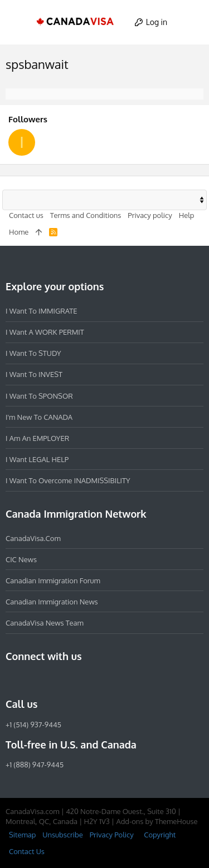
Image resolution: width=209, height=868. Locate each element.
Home (19, 232)
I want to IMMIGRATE (42, 311)
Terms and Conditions (86, 215)
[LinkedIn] (52, 680)
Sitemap (22, 835)
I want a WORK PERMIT (45, 332)
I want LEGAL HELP (37, 459)
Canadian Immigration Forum (53, 581)
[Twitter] (72, 680)
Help (187, 215)
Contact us (26, 215)
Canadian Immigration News (52, 602)
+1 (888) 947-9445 (35, 765)
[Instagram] (32, 680)
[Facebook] (12, 680)
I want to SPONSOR (39, 396)
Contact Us (27, 851)
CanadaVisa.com (33, 538)
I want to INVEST (34, 374)
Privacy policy (150, 215)
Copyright (160, 835)
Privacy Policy (112, 835)
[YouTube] (93, 680)
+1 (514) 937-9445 (33, 725)
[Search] (190, 22)
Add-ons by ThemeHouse (157, 821)
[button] (19, 22)
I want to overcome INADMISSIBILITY (68, 480)
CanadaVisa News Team (45, 623)
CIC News (21, 559)
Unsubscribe (62, 835)
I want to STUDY (33, 353)
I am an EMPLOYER (37, 438)
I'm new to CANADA (39, 417)
